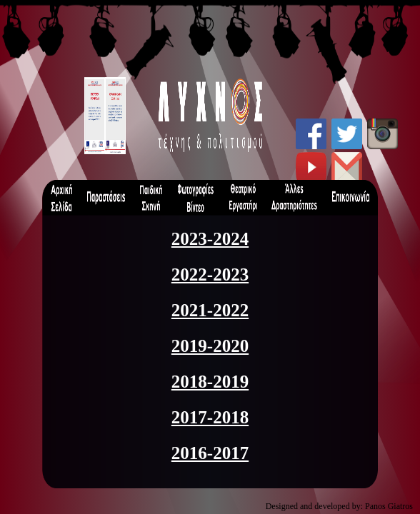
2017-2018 (210, 417)
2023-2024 (210, 239)
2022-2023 (210, 274)
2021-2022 (210, 310)
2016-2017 (210, 453)
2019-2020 (210, 346)
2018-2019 (210, 382)
